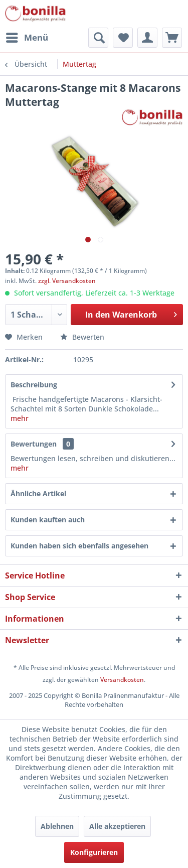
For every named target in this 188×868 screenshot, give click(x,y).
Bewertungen (34, 444)
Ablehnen (57, 826)
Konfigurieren (94, 852)
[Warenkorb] (172, 38)
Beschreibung (34, 385)
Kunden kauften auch (48, 520)
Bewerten (82, 337)
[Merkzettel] (123, 38)
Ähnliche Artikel (38, 493)
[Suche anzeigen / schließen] (98, 38)
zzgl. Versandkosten (67, 281)
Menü (27, 36)
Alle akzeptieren (117, 826)
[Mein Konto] (147, 38)
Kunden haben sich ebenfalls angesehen (79, 546)
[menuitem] (27, 38)
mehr (20, 418)
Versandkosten (122, 680)
